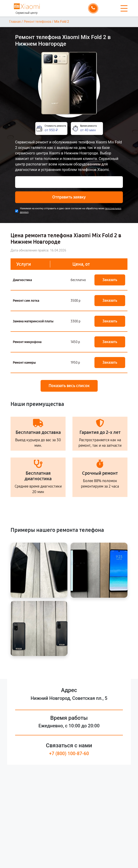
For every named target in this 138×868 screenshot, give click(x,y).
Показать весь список (69, 386)
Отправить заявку (69, 197)
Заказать (110, 280)
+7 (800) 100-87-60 (69, 754)
